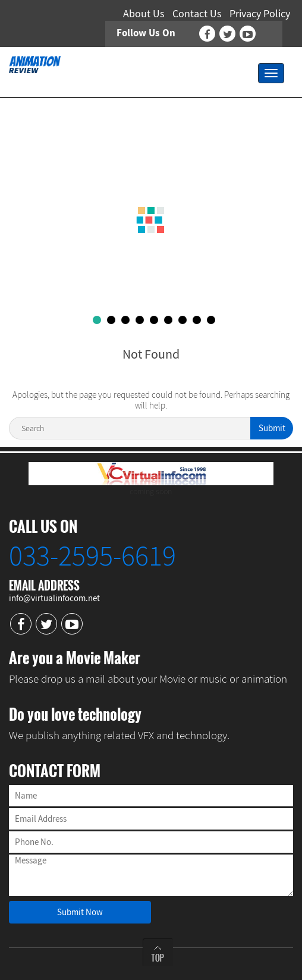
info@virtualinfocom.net (54, 598)
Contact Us (197, 13)
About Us (144, 13)
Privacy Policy (260, 13)
